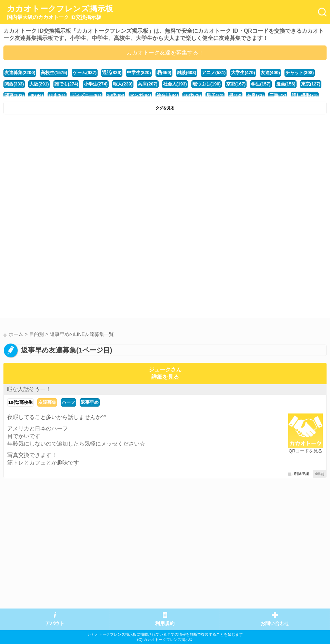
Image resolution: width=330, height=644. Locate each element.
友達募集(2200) (20, 73)
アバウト (55, 623)
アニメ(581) (214, 73)
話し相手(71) (305, 95)
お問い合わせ (275, 623)
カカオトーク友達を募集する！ (165, 53)
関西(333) (14, 84)
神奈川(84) (167, 95)
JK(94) (36, 95)
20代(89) (116, 95)
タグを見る (165, 108)
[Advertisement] (165, 170)
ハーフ (68, 402)
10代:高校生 (21, 402)
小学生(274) (96, 84)
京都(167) (236, 84)
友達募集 (47, 402)
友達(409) (270, 73)
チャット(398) (300, 73)
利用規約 (165, 623)
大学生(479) (243, 73)
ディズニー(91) (86, 95)
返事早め (90, 402)
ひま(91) (57, 95)
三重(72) (278, 95)
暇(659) (164, 73)
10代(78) (192, 95)
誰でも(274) (66, 84)
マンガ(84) (140, 95)
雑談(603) (187, 73)
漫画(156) (286, 84)
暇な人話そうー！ (29, 389)
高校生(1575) (54, 73)
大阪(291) (39, 84)
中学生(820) (139, 73)
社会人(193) (175, 84)
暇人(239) (123, 84)
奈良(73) (255, 95)
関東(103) (14, 95)
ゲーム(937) (85, 73)
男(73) (235, 95)
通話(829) (112, 73)
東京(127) (311, 84)
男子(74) (215, 95)
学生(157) (261, 84)
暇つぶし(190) (207, 84)
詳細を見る (165, 377)
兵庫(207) (148, 84)
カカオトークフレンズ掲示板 (60, 12)
